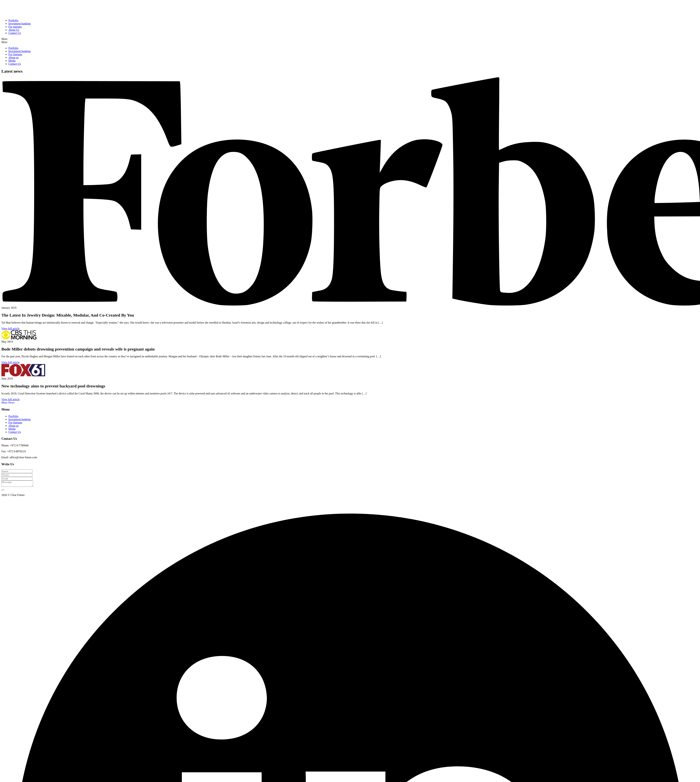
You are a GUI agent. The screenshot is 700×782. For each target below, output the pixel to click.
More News (8, 403)
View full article (10, 329)
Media (12, 61)
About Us (14, 30)
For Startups (15, 54)
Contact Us (15, 33)
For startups (15, 27)
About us (13, 57)
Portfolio (13, 20)
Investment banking (20, 24)
